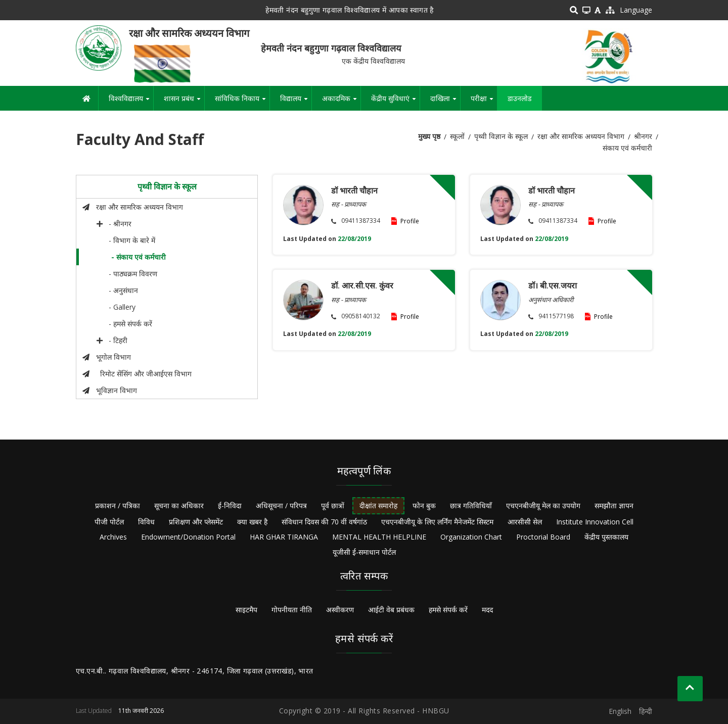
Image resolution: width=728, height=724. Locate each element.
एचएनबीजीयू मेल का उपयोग (543, 505)
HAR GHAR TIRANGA (284, 537)
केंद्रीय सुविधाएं (395, 102)
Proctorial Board (543, 537)
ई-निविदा (230, 505)
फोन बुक (424, 505)
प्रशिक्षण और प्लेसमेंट (196, 522)
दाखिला (445, 102)
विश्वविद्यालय (131, 102)
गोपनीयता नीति (292, 610)
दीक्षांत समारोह (378, 505)
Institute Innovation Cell (595, 522)
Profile (410, 221)
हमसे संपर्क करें (448, 610)
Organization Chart (471, 537)
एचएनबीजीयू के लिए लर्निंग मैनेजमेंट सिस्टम (437, 522)
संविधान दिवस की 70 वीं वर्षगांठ (324, 522)
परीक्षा (484, 102)
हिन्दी (646, 711)
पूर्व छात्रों (333, 505)
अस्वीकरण (340, 610)
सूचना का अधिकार (179, 505)
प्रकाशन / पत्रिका (118, 505)
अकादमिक (341, 102)
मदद (487, 610)
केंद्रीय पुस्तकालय (606, 537)
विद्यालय (296, 102)
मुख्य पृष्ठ (429, 136)
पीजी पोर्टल (109, 522)
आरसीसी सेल (525, 522)
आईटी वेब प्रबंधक (391, 610)
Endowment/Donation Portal (188, 537)
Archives (113, 537)
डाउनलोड (519, 98)
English (620, 711)
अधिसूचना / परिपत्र (281, 505)
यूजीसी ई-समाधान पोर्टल (364, 552)
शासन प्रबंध (184, 102)
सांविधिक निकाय (242, 102)
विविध (146, 522)
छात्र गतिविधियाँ (471, 505)
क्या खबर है (252, 522)
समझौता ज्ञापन (614, 505)
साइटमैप (246, 610)
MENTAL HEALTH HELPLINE (379, 537)
